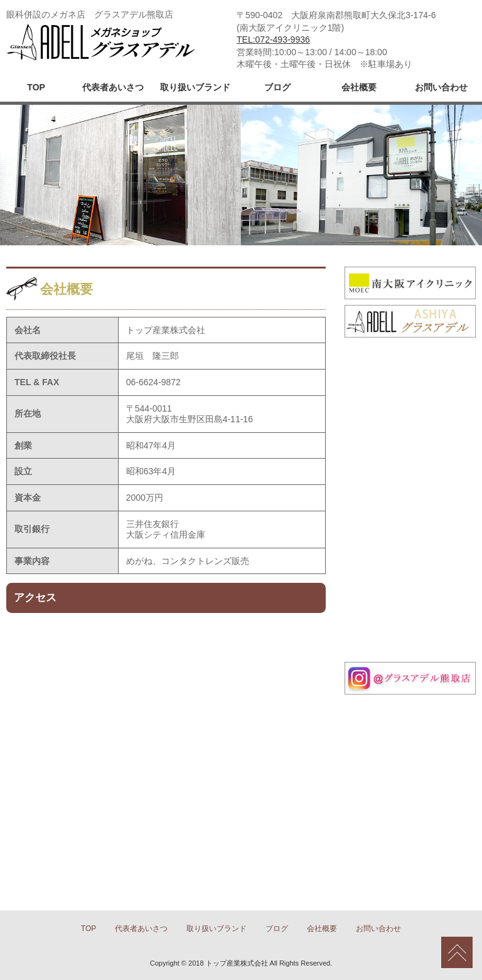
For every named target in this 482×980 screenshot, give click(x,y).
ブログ (277, 87)
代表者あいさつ (113, 87)
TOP (36, 87)
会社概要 (359, 87)
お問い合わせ (441, 87)
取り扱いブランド (195, 87)
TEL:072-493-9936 (273, 40)
